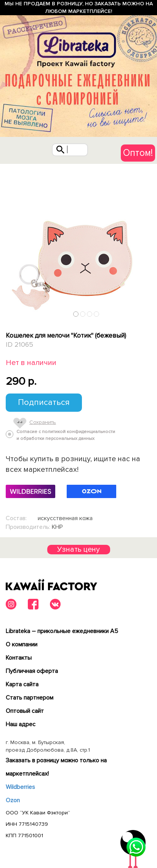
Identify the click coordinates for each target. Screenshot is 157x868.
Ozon (13, 800)
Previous (9, 312)
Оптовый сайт (25, 711)
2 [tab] (83, 314)
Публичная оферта (32, 671)
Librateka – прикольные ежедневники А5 (62, 631)
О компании (22, 644)
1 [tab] (76, 314)
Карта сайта (22, 684)
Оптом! (138, 153)
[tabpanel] (78, 242)
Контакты (19, 658)
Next (149, 312)
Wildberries (20, 787)
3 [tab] (90, 314)
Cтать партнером (30, 698)
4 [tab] (97, 314)
